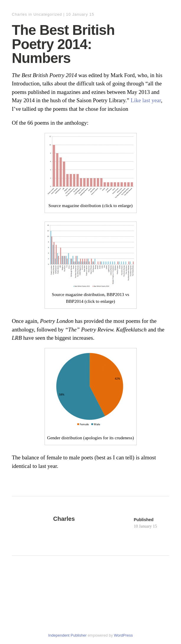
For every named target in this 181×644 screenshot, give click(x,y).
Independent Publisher (67, 635)
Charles (19, 14)
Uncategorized (48, 14)
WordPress (123, 635)
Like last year (146, 100)
